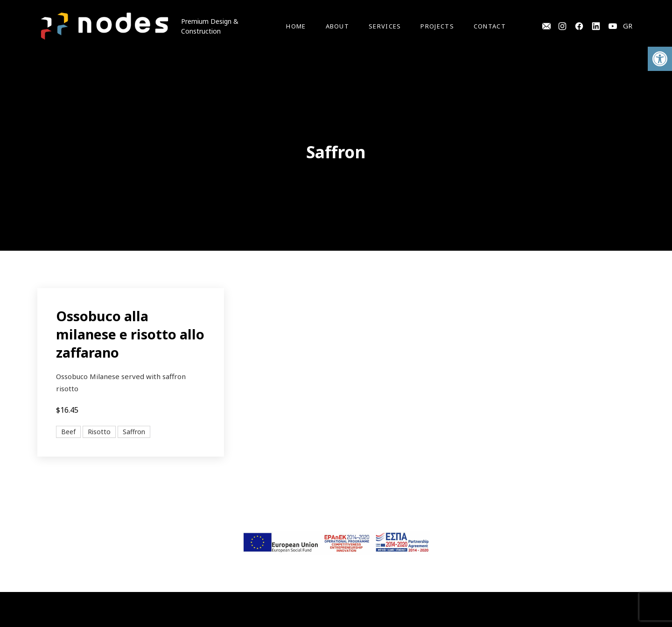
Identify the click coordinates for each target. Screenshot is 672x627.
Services (385, 26)
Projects (437, 26)
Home (296, 26)
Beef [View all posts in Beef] (68, 432)
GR (628, 26)
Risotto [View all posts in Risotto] (99, 432)
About (338, 26)
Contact (490, 26)
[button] (660, 59)
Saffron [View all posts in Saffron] (134, 432)
